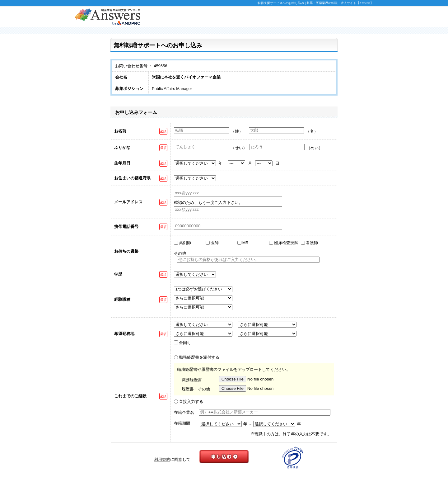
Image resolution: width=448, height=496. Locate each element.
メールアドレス (128, 202)
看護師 (312, 243)
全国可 (185, 343)
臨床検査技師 (286, 243)
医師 (215, 243)
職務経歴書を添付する (199, 357)
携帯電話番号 (126, 227)
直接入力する (191, 402)
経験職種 (122, 299)
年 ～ (248, 424)
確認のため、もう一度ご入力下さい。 (208, 203)
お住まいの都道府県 (132, 178)
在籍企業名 (184, 412)
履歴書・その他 (196, 389)
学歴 (118, 274)
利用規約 (162, 459)
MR (245, 243)
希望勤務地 (124, 334)
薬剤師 (185, 243)
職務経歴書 (192, 380)
